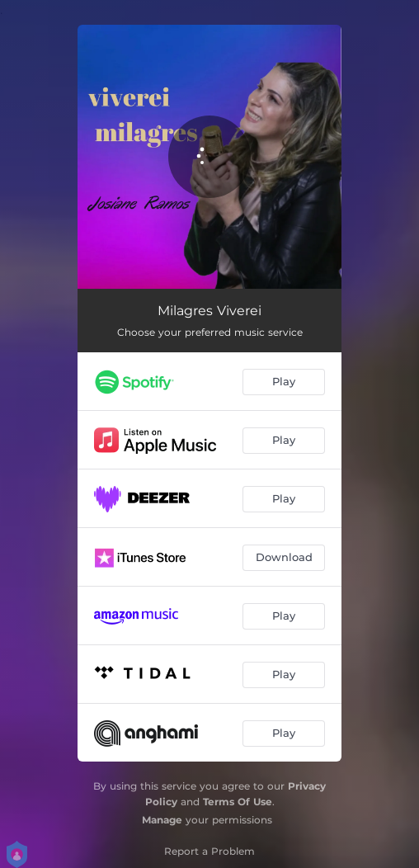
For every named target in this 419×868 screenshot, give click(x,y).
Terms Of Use (238, 802)
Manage (162, 820)
